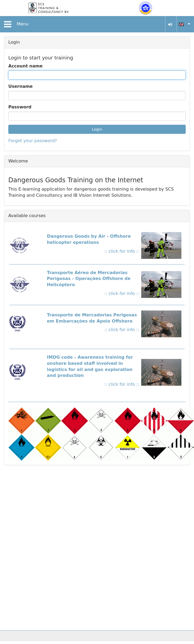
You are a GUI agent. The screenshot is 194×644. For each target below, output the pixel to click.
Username (20, 86)
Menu (15, 24)
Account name (25, 66)
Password (20, 107)
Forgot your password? (33, 141)
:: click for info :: (122, 251)
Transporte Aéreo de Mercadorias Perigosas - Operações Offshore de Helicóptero (89, 279)
